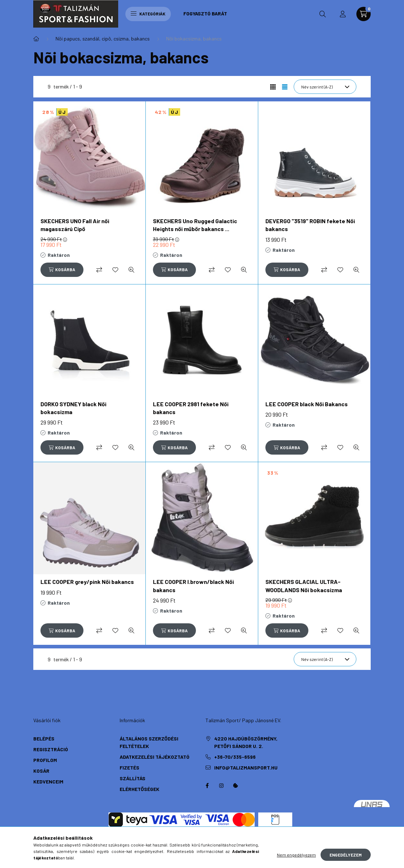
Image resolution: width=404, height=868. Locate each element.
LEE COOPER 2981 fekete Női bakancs (191, 408)
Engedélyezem (346, 855)
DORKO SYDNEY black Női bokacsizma (73, 408)
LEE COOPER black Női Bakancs (307, 404)
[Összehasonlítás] (99, 270)
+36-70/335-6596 (235, 757)
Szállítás (133, 778)
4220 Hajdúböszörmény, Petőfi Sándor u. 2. (246, 742)
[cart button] (364, 14)
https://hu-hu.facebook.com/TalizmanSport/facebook (207, 786)
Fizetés (129, 768)
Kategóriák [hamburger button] (148, 14)
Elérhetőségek (140, 789)
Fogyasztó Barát (205, 13)
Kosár (41, 771)
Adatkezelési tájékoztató (155, 757)
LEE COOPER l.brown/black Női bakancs (193, 586)
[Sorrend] (325, 87)
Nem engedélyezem (296, 855)
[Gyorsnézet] (131, 270)
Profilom (45, 760)
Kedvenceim (48, 781)
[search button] (323, 14)
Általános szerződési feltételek (149, 742)
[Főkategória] (36, 39)
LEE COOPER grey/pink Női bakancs (87, 582)
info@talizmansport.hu (246, 768)
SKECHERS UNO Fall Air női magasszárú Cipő (75, 225)
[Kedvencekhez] (115, 270)
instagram (221, 786)
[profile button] (343, 14)
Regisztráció (51, 749)
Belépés (44, 738)
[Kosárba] (62, 270)
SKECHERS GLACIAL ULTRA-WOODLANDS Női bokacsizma (304, 586)
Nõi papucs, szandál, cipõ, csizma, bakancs (103, 39)
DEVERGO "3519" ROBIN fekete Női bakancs (310, 225)
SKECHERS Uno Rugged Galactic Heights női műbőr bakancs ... (195, 225)
